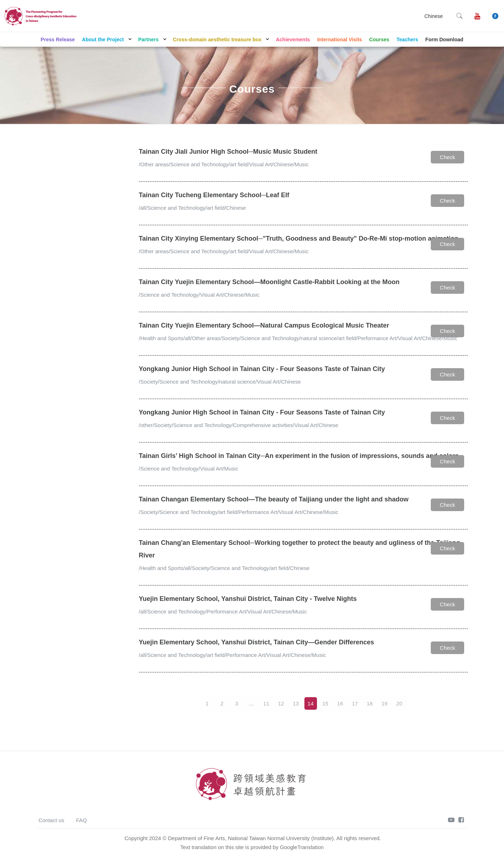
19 (385, 703)
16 (340, 703)
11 (266, 703)
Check (447, 157)
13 (296, 703)
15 (325, 703)
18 (370, 703)
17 (355, 703)
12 (281, 703)
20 (399, 703)
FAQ (81, 820)
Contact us (51, 820)
